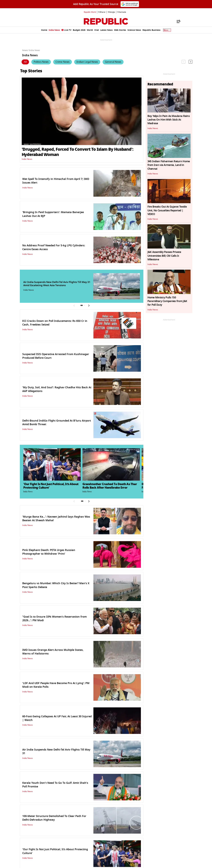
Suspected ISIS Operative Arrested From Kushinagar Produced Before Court (56, 356)
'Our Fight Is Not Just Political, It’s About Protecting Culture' (55, 851)
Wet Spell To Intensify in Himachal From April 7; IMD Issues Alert (56, 181)
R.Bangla (111, 12)
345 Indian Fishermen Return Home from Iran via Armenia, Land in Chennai (169, 165)
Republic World (90, 12)
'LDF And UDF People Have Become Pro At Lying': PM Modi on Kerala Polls (56, 685)
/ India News (34, 50)
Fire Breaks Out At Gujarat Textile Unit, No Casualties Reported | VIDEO (167, 210)
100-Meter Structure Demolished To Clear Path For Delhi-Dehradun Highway (54, 818)
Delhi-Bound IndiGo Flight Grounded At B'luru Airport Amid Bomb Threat (57, 422)
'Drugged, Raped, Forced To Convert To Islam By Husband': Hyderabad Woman (78, 152)
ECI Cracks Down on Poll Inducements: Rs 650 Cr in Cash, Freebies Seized (55, 323)
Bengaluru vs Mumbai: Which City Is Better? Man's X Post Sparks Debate (56, 585)
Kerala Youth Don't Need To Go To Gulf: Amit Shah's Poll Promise (55, 785)
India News (27, 159)
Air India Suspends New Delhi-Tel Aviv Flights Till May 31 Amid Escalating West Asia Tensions (57, 284)
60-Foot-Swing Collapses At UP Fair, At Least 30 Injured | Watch (57, 718)
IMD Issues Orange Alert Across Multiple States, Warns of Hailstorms (53, 652)
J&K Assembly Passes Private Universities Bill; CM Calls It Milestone (164, 256)
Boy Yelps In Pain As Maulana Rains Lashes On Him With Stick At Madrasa (169, 120)
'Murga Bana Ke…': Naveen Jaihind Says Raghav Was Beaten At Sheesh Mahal (56, 519)
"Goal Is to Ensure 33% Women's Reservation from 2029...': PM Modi (54, 619)
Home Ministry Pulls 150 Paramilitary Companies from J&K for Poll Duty (167, 301)
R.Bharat (102, 12)
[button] (82, 305)
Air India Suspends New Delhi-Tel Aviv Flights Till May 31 (56, 751)
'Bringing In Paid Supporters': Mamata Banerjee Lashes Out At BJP (53, 214)
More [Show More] (167, 30)
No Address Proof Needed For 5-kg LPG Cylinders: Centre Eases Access (54, 247)
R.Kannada (122, 12)
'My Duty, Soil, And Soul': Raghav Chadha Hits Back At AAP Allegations (57, 389)
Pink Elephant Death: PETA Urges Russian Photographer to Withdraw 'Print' (49, 552)
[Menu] (177, 21)
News (25, 50)
